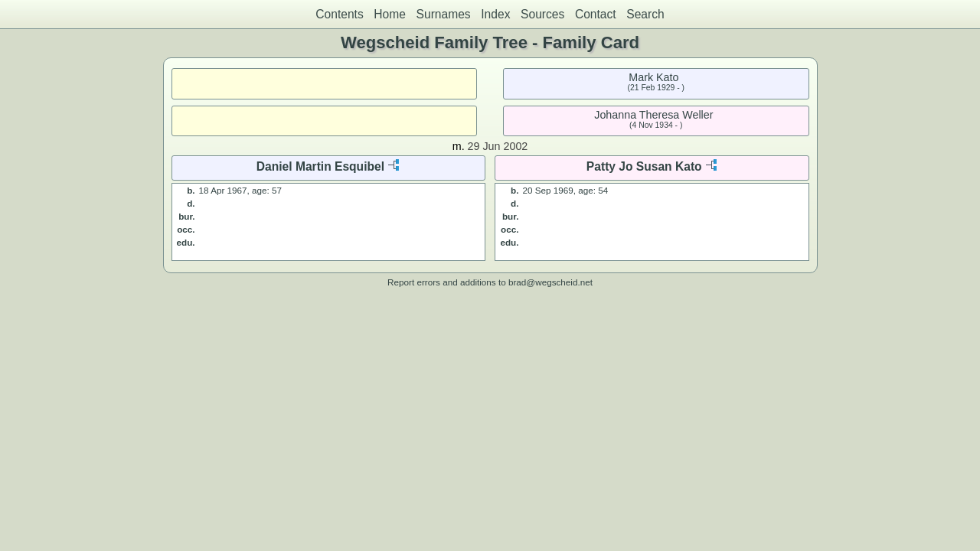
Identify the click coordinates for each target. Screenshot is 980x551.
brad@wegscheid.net (550, 282)
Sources (542, 14)
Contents (339, 14)
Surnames (444, 14)
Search (645, 14)
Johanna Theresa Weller (653, 115)
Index (495, 14)
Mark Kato (653, 77)
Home (390, 14)
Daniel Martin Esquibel (320, 166)
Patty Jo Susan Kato (644, 166)
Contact (596, 14)
